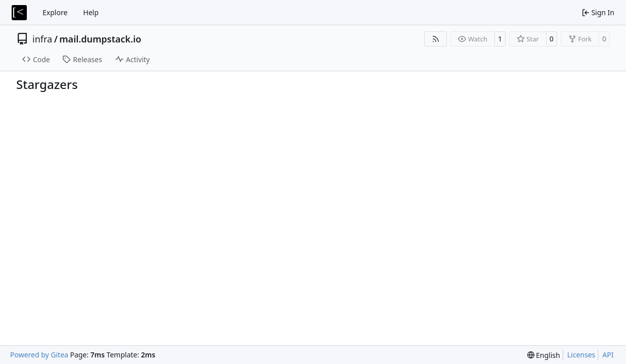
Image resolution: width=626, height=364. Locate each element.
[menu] (544, 355)
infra (42, 39)
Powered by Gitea (39, 355)
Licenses (581, 355)
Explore (55, 12)
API (608, 355)
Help (91, 12)
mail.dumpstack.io (100, 39)
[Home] (19, 13)
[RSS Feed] (436, 39)
